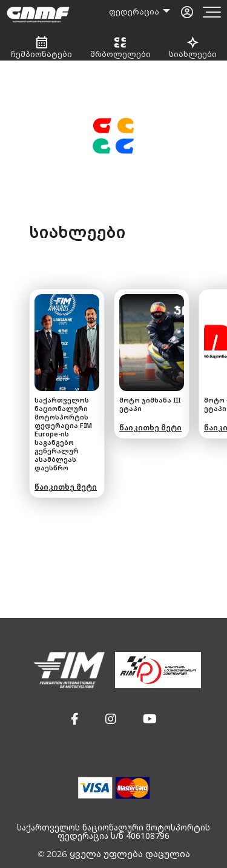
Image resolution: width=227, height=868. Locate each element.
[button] (75, 719)
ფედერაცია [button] (135, 12)
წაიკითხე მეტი (66, 487)
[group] (67, 393)
